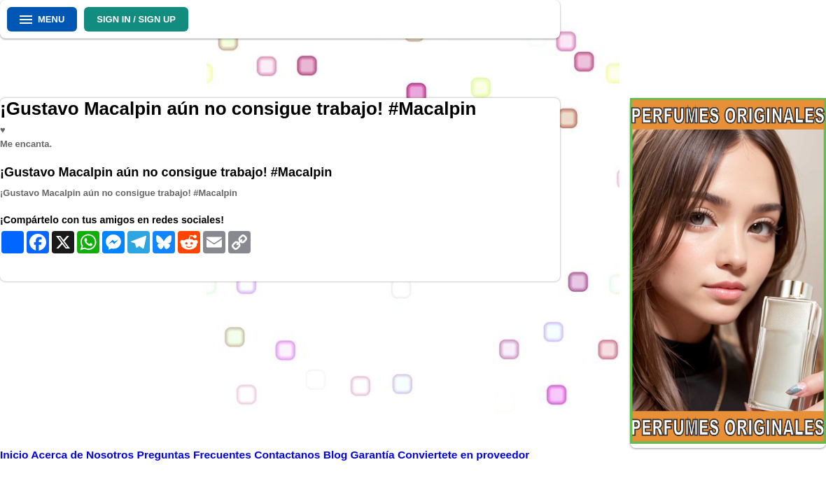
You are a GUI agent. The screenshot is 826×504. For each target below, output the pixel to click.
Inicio (15, 455)
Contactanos (288, 455)
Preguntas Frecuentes (196, 455)
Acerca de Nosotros (84, 455)
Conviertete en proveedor (463, 455)
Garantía (373, 455)
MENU (42, 19)
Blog (337, 455)
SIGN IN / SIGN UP (136, 19)
